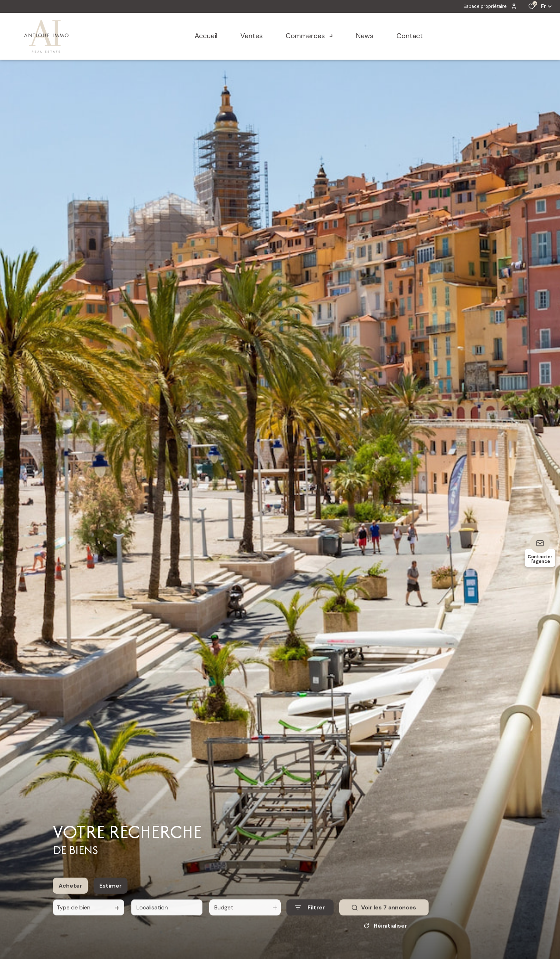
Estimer (111, 907)
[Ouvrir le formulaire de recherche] (310, 930)
